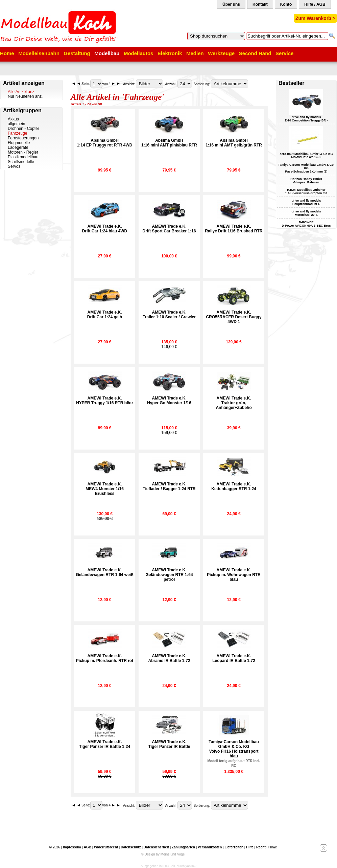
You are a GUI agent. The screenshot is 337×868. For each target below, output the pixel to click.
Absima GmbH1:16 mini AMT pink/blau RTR (169, 143)
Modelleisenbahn (39, 53)
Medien (195, 53)
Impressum (72, 847)
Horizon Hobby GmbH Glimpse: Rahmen (306, 181)
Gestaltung (77, 53)
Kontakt (260, 4)
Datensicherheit (156, 847)
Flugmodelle (19, 143)
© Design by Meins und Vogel (163, 854)
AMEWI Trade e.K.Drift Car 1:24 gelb (105, 315)
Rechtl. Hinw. (267, 847)
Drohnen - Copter (23, 129)
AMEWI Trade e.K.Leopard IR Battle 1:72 (234, 658)
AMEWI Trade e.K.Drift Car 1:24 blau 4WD (105, 229)
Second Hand (255, 53)
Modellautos (139, 53)
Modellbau (107, 53)
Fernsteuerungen (23, 138)
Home (7, 53)
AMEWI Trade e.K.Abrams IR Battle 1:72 (169, 658)
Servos (14, 166)
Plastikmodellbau (23, 157)
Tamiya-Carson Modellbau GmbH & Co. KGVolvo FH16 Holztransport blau (234, 753)
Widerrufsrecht (106, 847)
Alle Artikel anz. (22, 92)
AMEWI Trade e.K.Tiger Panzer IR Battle (169, 744)
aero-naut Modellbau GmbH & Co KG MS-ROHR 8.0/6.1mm (306, 156)
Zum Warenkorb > (315, 18)
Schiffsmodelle (21, 162)
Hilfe (250, 847)
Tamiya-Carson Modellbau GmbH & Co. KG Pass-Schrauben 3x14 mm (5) (306, 168)
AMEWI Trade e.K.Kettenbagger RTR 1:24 (234, 486)
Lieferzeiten (234, 847)
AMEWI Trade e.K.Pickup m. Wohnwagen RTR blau (234, 575)
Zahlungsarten (183, 847)
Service (284, 53)
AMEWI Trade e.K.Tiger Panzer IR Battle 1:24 (105, 744)
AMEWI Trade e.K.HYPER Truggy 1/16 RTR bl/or (105, 401)
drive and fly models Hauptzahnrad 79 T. (306, 202)
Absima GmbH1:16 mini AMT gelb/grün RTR (234, 143)
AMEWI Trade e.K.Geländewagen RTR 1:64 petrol (169, 575)
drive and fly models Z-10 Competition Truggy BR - (306, 119)
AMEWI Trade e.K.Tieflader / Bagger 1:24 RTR (169, 486)
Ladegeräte (18, 147)
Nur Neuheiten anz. (25, 96)
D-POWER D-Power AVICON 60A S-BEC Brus (306, 224)
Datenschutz (131, 847)
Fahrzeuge (17, 133)
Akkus (13, 119)
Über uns (231, 4)
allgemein (16, 124)
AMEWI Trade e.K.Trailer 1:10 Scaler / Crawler (169, 315)
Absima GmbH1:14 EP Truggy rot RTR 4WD (105, 143)
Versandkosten (210, 847)
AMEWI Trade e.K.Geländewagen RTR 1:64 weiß (104, 572)
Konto (286, 4)
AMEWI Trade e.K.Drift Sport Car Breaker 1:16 (169, 229)
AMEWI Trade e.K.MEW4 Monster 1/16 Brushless (105, 489)
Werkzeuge (221, 53)
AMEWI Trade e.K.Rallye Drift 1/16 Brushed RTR (234, 229)
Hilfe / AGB (315, 4)
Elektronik (170, 53)
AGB (88, 847)
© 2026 (55, 847)
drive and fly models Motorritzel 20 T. (306, 213)
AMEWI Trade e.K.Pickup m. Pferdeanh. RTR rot (105, 658)
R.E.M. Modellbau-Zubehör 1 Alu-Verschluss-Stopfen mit (306, 191)
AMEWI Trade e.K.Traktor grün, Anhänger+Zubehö (234, 403)
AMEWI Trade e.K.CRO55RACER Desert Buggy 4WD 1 (234, 317)
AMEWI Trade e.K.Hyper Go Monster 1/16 (169, 401)
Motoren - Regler (23, 152)
